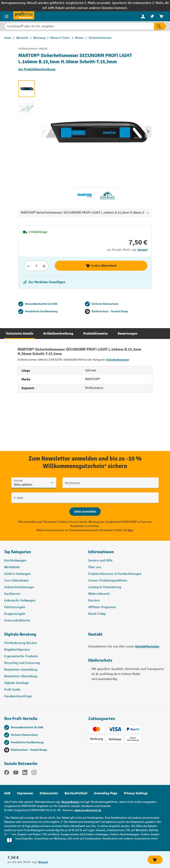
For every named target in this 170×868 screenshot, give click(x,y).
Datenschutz (49, 793)
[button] (43, 636)
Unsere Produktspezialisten (108, 581)
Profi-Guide (12, 690)
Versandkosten (70, 802)
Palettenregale (15, 607)
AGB (7, 793)
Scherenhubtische (17, 621)
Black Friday (97, 614)
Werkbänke (12, 567)
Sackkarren (12, 594)
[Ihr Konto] (143, 16)
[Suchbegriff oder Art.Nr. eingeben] (79, 26)
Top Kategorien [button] (18, 552)
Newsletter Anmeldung (21, 670)
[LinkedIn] (25, 773)
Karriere (94, 601)
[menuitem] (143, 16)
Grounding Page (106, 793)
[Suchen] (160, 26)
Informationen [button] (101, 552)
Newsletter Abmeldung (21, 676)
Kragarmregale (15, 614)
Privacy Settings (136, 793)
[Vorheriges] (44, 132)
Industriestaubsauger (19, 587)
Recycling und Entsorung (22, 663)
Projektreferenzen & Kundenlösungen (115, 574)
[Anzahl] (36, 266)
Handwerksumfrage (18, 696)
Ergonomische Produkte (21, 656)
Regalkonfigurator (17, 650)
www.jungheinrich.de (88, 810)
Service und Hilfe (100, 561)
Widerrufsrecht (99, 594)
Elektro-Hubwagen (18, 574)
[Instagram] (34, 773)
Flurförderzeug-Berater (21, 643)
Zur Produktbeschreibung (37, 69)
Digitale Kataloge (16, 683)
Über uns (95, 567)
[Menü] (7, 16)
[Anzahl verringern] (28, 266)
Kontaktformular (147, 646)
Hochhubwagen (15, 561)
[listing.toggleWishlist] (44, 282)
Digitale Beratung (20, 634)
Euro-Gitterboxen (16, 581)
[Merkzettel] (152, 16)
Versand (142, 250)
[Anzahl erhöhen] (44, 266)
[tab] (20, 334)
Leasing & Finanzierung (105, 587)
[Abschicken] (85, 512)
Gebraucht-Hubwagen (20, 601)
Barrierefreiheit (76, 793)
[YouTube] (16, 773)
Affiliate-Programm (102, 607)
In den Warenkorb (101, 266)
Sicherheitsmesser (118, 360)
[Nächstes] (148, 132)
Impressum (25, 793)
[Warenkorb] (161, 16)
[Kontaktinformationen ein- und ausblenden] (9, 840)
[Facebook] (7, 773)
